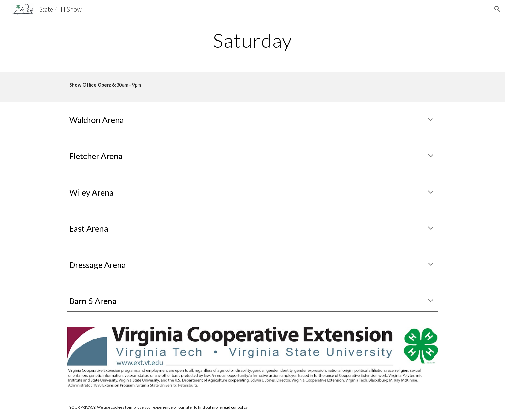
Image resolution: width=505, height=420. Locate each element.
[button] (497, 9)
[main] (252, 40)
